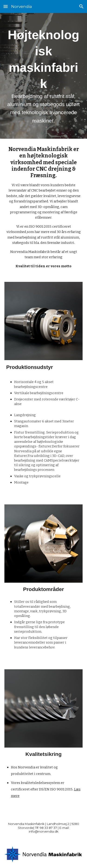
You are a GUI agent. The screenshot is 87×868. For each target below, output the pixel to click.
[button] (6, 6)
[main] (44, 76)
